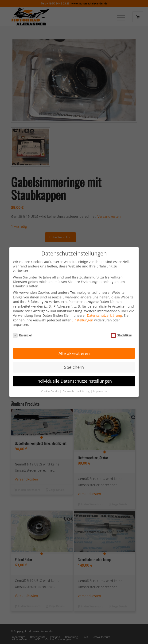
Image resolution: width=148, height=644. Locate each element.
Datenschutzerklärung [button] (76, 383)
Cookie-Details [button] (50, 383)
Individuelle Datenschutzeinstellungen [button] (74, 373)
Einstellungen (82, 312)
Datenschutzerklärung (104, 308)
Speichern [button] (74, 359)
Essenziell (23, 328)
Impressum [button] (100, 383)
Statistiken (122, 328)
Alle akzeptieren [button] (74, 345)
